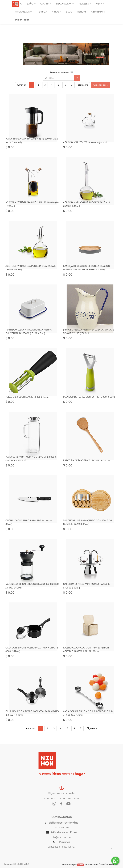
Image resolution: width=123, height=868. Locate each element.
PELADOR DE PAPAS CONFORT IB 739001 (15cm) (89, 400)
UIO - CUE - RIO (62, 828)
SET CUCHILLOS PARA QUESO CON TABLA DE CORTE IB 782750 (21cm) (88, 526)
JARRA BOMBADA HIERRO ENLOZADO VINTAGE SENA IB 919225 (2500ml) (88, 334)
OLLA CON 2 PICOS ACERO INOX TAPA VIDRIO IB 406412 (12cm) (32, 655)
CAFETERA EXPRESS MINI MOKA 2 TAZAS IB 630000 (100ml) (86, 590)
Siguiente (83, 85)
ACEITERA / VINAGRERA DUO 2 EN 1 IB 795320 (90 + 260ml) (32, 206)
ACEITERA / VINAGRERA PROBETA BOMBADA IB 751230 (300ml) (31, 270)
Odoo (81, 865)
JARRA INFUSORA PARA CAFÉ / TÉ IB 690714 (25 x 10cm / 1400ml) (32, 141)
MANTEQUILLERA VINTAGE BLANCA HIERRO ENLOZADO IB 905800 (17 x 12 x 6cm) (29, 334)
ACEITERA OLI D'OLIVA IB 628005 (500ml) (85, 143)
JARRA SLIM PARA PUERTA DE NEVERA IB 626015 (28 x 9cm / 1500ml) (31, 462)
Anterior (22, 85)
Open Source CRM (109, 865)
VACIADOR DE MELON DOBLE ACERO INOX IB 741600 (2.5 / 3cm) (88, 719)
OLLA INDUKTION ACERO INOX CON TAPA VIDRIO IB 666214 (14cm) (32, 719)
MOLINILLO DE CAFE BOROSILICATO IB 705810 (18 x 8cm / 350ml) (32, 590)
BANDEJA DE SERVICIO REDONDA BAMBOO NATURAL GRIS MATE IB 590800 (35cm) (87, 270)
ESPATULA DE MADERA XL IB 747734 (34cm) (86, 464)
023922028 (54, 847)
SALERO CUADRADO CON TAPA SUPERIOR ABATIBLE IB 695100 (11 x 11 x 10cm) (86, 655)
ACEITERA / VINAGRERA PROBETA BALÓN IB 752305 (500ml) (86, 206)
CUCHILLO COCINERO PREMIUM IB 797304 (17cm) (29, 526)
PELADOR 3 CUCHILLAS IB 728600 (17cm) (27, 400)
